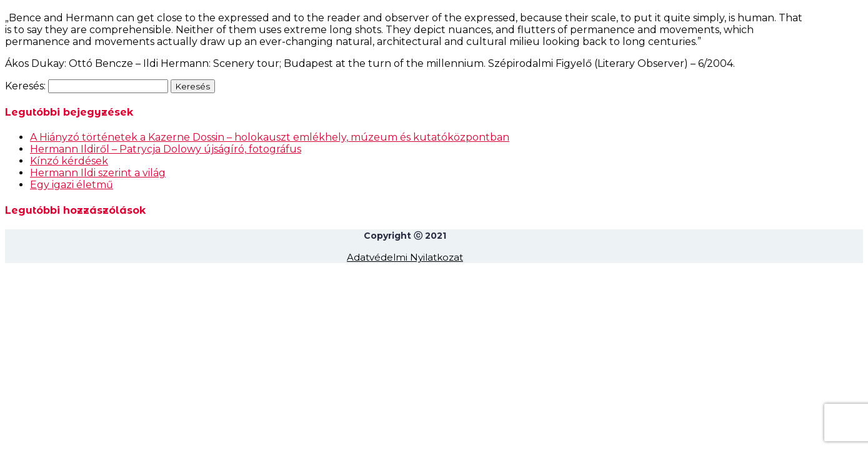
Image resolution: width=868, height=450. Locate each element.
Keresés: (25, 86)
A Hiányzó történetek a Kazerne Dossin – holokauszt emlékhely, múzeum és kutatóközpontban (270, 137)
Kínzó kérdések (69, 161)
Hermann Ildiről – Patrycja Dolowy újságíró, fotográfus (166, 149)
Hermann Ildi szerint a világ (98, 173)
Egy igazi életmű (72, 185)
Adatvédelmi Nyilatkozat (405, 257)
